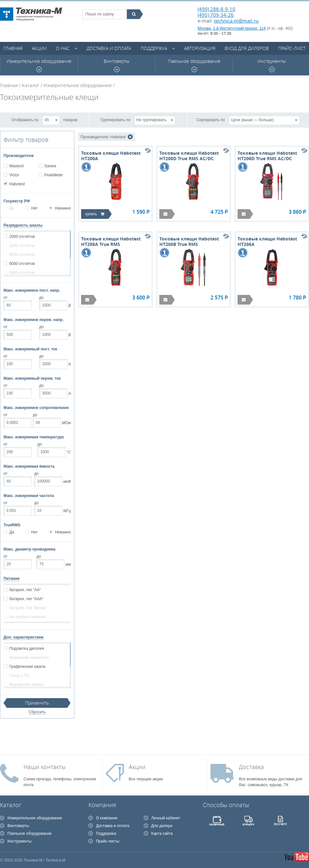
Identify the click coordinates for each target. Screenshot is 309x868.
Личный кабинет (166, 818)
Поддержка (154, 48)
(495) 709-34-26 (216, 15)
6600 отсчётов (22, 273)
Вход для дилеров (247, 48)
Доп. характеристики (23, 637)
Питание (12, 579)
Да (9, 208)
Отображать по (25, 120)
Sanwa (50, 166)
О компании (107, 818)
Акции (39, 48)
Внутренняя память (27, 685)
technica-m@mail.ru (236, 21)
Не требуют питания (27, 617)
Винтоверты (117, 65)
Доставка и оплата (109, 48)
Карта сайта (162, 834)
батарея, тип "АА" (25, 590)
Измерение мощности (29, 658)
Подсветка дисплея (27, 649)
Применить (37, 703)
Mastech (16, 166)
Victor (14, 175)
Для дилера (162, 826)
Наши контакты (45, 767)
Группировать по (116, 120)
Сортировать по (211, 120)
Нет (32, 208)
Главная (13, 48)
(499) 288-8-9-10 (216, 9)
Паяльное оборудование (194, 65)
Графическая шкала (27, 667)
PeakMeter (54, 175)
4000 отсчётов (22, 255)
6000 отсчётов (22, 264)
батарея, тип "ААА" (26, 599)
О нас (63, 48)
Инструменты (272, 65)
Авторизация (200, 48)
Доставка (251, 767)
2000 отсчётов (22, 237)
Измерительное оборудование (39, 65)
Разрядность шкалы (23, 225)
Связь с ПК (19, 676)
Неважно (60, 208)
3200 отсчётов (22, 246)
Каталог (31, 85)
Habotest (17, 184)
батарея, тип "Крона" (28, 608)
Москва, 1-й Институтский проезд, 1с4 (232, 28)
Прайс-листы (108, 841)
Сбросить (37, 712)
